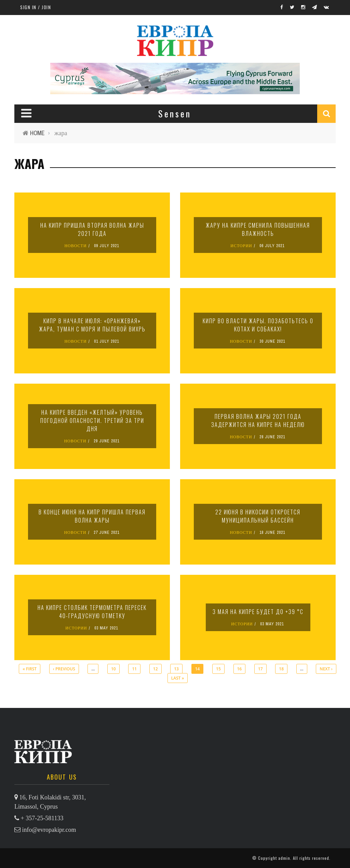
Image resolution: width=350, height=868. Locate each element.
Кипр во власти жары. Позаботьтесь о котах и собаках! (258, 325)
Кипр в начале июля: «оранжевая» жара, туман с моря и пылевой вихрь (92, 325)
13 (176, 669)
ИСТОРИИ (241, 246)
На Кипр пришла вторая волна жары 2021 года (92, 229)
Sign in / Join (36, 7)
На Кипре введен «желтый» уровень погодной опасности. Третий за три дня (92, 421)
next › (326, 669)
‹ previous (64, 669)
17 (260, 669)
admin (284, 858)
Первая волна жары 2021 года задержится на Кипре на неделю (258, 421)
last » (178, 678)
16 (240, 669)
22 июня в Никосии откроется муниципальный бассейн (258, 516)
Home (37, 133)
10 (113, 669)
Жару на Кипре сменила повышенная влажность (258, 229)
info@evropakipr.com (49, 830)
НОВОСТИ (75, 246)
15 (218, 669)
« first (30, 669)
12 (156, 669)
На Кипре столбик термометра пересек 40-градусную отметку (92, 612)
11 (134, 669)
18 (281, 669)
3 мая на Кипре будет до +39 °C (258, 612)
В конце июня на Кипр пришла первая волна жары (92, 516)
